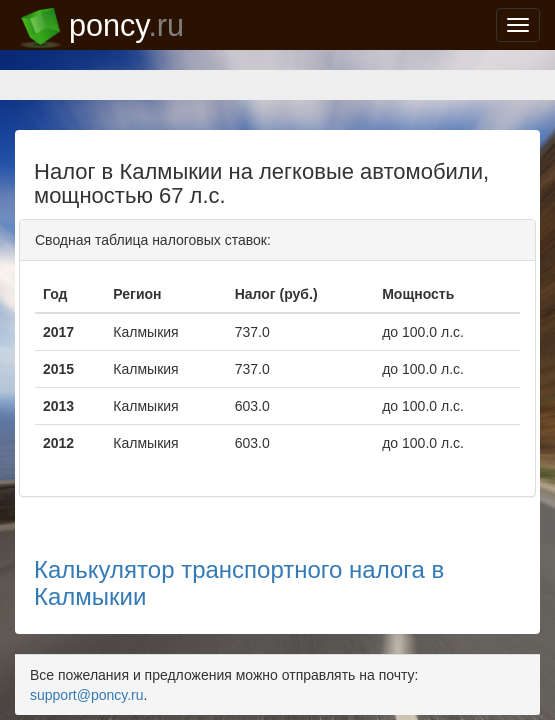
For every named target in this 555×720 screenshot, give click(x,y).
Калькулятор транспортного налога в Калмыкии (276, 472)
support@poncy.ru (467, 552)
